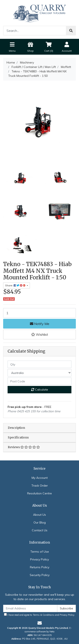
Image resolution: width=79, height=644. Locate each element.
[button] (39, 334)
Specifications (18, 437)
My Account (40, 478)
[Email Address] (30, 608)
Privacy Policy (39, 559)
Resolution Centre (39, 493)
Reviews (24, 447)
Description (16, 428)
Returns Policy (40, 567)
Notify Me (40, 324)
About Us (39, 515)
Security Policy (40, 575)
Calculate (40, 390)
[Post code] (39, 381)
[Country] (39, 373)
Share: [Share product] (16, 285)
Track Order (40, 486)
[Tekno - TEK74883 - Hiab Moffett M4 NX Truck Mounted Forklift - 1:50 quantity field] (39, 313)
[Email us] (40, 623)
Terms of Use (40, 552)
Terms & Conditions (44, 615)
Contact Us (40, 530)
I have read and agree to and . (39, 615)
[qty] (39, 364)
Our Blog (40, 522)
